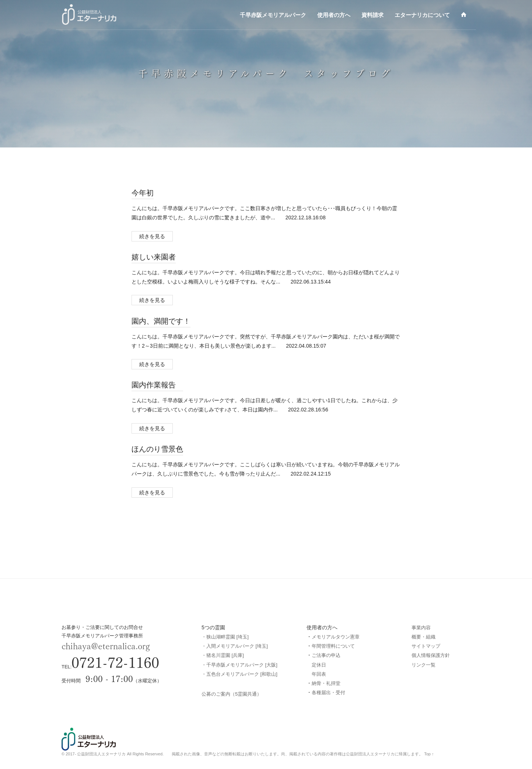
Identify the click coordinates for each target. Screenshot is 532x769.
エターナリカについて (422, 15)
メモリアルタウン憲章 (336, 637)
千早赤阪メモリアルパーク (273, 15)
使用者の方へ (334, 15)
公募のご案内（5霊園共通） (232, 694)
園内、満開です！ (161, 321)
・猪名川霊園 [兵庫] (223, 655)
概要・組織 (423, 637)
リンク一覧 (423, 665)
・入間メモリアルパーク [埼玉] (235, 646)
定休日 (319, 665)
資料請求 (372, 15)
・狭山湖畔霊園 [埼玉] (225, 637)
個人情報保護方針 (431, 655)
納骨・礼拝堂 (326, 683)
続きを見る (152, 236)
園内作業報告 (157, 384)
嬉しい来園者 (154, 257)
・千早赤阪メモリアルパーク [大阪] (239, 665)
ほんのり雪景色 (157, 449)
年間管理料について (333, 646)
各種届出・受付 (328, 693)
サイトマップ (426, 646)
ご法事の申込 (326, 655)
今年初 (143, 192)
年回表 (319, 674)
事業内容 (421, 628)
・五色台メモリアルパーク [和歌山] (239, 674)
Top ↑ (429, 754)
